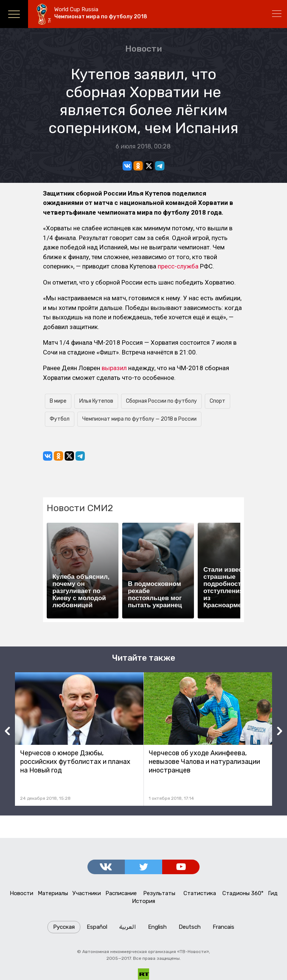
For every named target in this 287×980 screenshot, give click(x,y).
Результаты (159, 894)
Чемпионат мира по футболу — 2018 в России (139, 419)
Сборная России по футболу (161, 401)
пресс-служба (178, 266)
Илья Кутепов (96, 401)
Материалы (53, 894)
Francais (223, 927)
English (157, 927)
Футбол (60, 419)
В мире (58, 401)
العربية (128, 927)
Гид (273, 894)
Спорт (217, 401)
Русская (64, 927)
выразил (114, 368)
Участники (87, 894)
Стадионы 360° (243, 894)
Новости (143, 49)
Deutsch (190, 927)
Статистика (200, 894)
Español (97, 927)
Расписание (121, 894)
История (144, 901)
